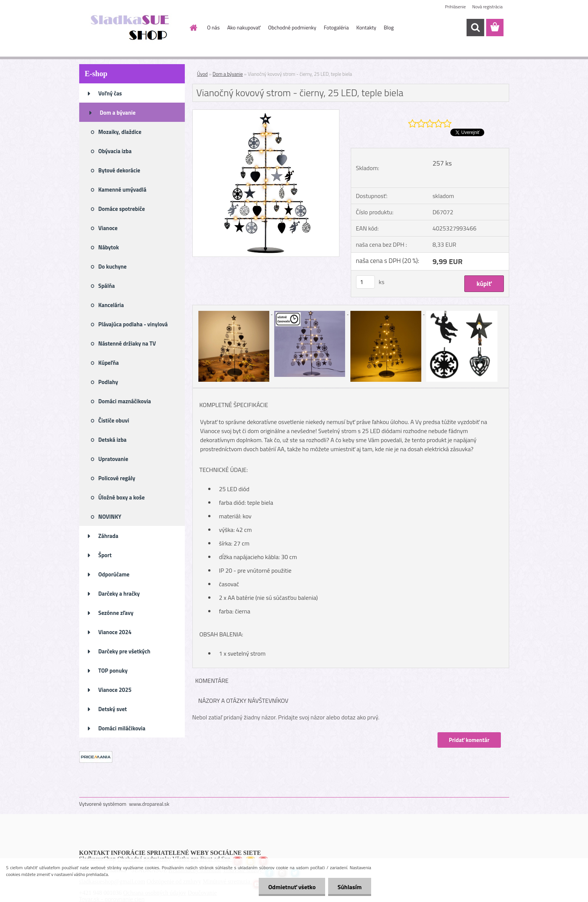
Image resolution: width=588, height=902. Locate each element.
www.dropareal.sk (149, 804)
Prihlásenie (455, 7)
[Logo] (131, 28)
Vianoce (108, 228)
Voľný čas (110, 93)
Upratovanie (113, 459)
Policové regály (117, 478)
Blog (389, 27)
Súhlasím (350, 887)
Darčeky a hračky (119, 594)
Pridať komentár (469, 740)
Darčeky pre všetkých (124, 651)
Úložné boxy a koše (122, 497)
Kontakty (366, 27)
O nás (213, 27)
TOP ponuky (113, 671)
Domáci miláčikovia (122, 728)
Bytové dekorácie (119, 170)
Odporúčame (114, 574)
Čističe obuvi (114, 420)
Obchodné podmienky (292, 27)
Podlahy (108, 382)
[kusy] (365, 282)
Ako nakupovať (244, 27)
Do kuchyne (113, 267)
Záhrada (108, 536)
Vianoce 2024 (115, 632)
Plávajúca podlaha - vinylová (133, 324)
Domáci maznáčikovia (125, 401)
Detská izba (113, 440)
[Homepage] (193, 28)
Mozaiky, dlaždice (120, 132)
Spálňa (107, 286)
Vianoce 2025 (115, 690)
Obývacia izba (115, 151)
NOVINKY (110, 517)
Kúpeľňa (109, 363)
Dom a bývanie (118, 113)
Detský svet (113, 709)
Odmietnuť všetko (292, 887)
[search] (475, 28)
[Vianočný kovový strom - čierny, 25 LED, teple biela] (266, 113)
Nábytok (109, 247)
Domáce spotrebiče (122, 209)
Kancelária (111, 305)
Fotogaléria (336, 27)
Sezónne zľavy (116, 613)
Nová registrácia (487, 7)
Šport (105, 555)
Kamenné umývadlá (123, 190)
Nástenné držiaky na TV (127, 343)
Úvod (203, 74)
